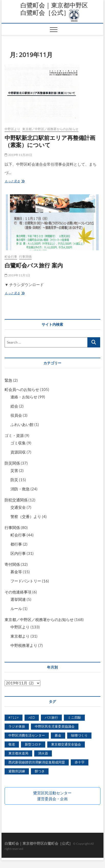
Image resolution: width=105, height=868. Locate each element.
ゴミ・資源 (14, 435)
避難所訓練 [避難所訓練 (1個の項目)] (17, 771)
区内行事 (18, 553)
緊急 (8, 380)
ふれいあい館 (22, 424)
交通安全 (18, 507)
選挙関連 (18, 599)
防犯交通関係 (16, 500)
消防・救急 (20, 489)
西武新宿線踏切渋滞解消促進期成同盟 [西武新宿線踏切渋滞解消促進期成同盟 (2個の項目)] (37, 762)
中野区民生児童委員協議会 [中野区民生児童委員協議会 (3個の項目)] (55, 726)
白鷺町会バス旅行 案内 (34, 265)
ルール (16, 608)
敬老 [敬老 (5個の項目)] (12, 744)
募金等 (16, 572)
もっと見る (15, 181)
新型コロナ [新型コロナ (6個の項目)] (33, 744)
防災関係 (12, 463)
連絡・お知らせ (24, 397)
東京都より (20, 636)
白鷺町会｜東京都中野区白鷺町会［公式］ (54, 9)
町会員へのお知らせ (22, 389)
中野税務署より (24, 645)
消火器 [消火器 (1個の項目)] (43, 753)
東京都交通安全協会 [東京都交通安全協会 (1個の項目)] (66, 744)
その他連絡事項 (18, 592)
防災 (14, 480)
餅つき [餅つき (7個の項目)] (40, 771)
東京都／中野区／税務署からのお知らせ (50, 129)
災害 (14, 470)
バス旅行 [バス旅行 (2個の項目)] (51, 717)
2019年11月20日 (18, 155)
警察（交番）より (26, 516)
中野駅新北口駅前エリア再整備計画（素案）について (50, 141)
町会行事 (11, 257)
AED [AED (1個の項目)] (32, 717)
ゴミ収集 (18, 443)
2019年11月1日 (17, 275)
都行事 (16, 544)
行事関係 (25, 257)
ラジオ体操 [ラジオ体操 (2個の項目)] (17, 726)
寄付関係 (12, 564)
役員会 (16, 415)
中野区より (12, 129)
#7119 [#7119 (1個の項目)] (14, 717)
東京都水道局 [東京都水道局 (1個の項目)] (18, 753)
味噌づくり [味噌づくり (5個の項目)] (79, 735)
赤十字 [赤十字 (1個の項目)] (80, 762)
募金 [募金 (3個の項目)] (58, 735)
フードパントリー (26, 581)
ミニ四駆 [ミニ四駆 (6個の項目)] (74, 717)
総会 (14, 406)
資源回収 (18, 452)
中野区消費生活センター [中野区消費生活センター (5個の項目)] (27, 735)
